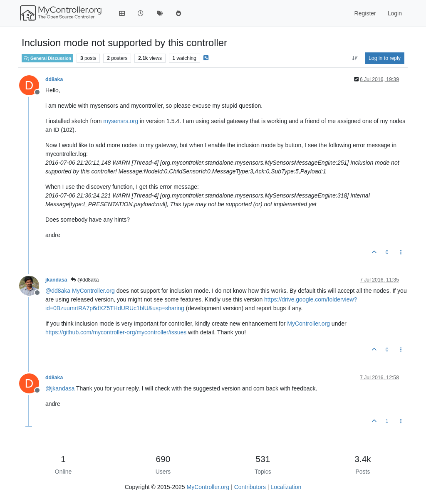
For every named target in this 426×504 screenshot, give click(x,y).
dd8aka (54, 79)
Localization (286, 487)
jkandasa (56, 280)
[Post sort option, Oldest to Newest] (355, 58)
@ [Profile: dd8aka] (58, 291)
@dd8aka (85, 280)
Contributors (250, 487)
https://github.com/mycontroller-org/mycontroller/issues (116, 332)
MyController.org (93, 291)
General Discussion (47, 58)
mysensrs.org (121, 121)
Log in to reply (385, 58)
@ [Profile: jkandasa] (60, 388)
